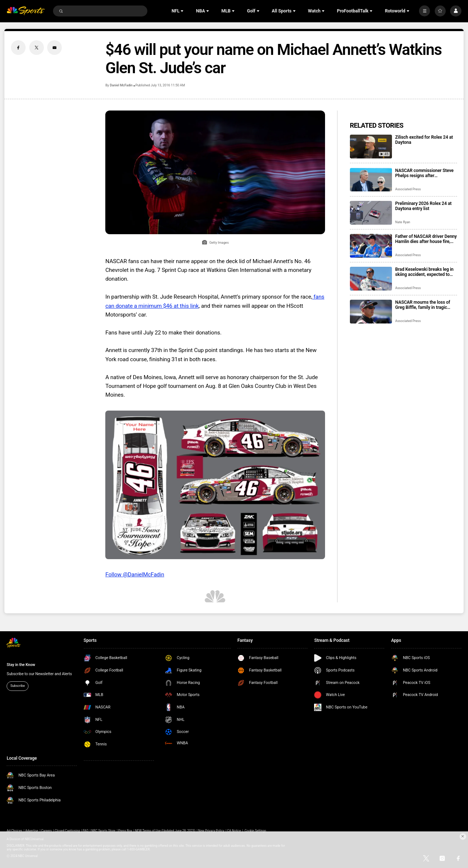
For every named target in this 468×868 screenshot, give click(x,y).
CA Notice (234, 831)
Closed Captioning (67, 831)
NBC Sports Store (103, 831)
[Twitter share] (37, 48)
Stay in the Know (21, 665)
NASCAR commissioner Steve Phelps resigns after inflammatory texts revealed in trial (425, 173)
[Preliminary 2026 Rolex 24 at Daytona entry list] (371, 213)
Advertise (32, 831)
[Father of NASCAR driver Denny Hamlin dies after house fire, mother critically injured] (371, 246)
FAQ (86, 831)
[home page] (26, 11)
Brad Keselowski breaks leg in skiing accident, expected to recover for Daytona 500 (424, 272)
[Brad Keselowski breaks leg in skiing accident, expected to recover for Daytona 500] (371, 279)
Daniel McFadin (121, 85)
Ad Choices (14, 831)
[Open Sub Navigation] (183, 11)
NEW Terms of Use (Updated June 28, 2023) (165, 831)
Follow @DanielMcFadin (135, 575)
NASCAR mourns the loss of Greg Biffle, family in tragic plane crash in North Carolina (424, 305)
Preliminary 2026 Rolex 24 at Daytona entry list (423, 206)
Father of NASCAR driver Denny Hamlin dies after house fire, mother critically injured (426, 239)
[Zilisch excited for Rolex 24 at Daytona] (371, 147)
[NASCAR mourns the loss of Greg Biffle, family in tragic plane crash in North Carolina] (371, 312)
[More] (424, 11)
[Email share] (54, 48)
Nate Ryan (403, 222)
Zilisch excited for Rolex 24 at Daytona (424, 140)
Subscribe (18, 686)
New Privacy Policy (211, 831)
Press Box (125, 831)
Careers (47, 831)
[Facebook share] (18, 48)
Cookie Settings (255, 831)
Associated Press (408, 189)
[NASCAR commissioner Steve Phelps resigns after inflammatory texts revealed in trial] (371, 180)
